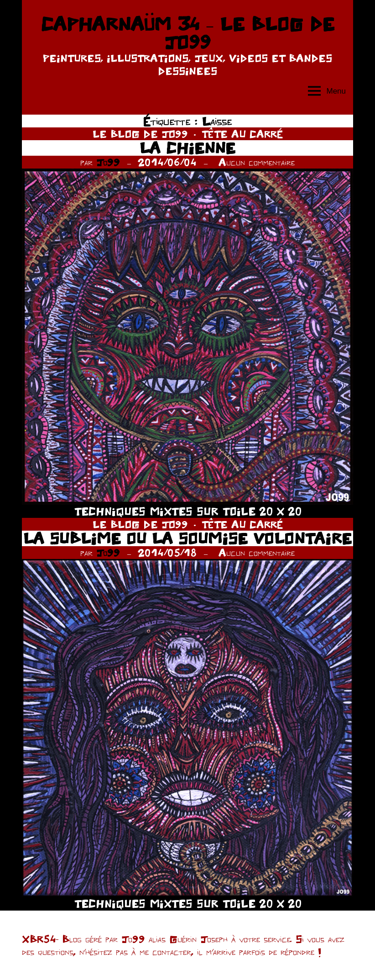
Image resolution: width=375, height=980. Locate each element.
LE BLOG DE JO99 (140, 134)
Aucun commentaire (257, 162)
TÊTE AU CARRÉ (242, 134)
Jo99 (108, 162)
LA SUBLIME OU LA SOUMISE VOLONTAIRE (187, 538)
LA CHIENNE (187, 148)
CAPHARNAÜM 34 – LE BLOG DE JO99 (187, 33)
